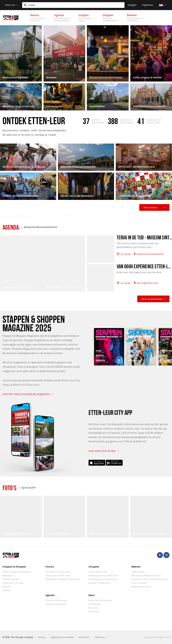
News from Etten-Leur (100, 600)
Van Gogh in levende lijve (17, 533)
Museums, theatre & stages (146, 575)
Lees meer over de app (104, 451)
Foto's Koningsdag (57, 533)
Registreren (148, 5)
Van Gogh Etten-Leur (148, 283)
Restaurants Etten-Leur (58, 572)
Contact (7, 590)
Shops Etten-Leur (98, 572)
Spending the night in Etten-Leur (63, 579)
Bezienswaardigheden (15, 77)
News (92, 595)
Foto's (9, 488)
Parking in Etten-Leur (100, 583)
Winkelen (51, 77)
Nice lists (93, 608)
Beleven (136, 567)
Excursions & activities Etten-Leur (150, 579)
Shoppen (94, 567)
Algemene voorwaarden (62, 637)
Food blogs (95, 604)
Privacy (42, 637)
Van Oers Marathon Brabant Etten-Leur (151, 533)
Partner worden (11, 579)
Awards (7, 587)
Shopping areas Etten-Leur (103, 579)
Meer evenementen (152, 299)
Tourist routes (139, 583)
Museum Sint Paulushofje (150, 254)
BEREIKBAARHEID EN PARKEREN (78, 167)
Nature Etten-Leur (141, 587)
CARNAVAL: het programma (134, 196)
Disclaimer (84, 637)
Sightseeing (138, 572)
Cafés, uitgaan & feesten (147, 77)
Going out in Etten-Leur (58, 575)
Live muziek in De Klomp (17, 287)
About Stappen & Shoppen (17, 572)
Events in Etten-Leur (56, 600)
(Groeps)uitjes (54, 106)
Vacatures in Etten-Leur (154, 121)
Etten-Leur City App (13, 583)
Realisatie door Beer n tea (157, 637)
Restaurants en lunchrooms (106, 77)
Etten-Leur (12, 5)
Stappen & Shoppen (14, 567)
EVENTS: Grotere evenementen (20, 196)
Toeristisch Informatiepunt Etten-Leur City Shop (151, 106)
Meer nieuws (150, 207)
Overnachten (97, 106)
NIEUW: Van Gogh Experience (77, 196)
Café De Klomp (75, 287)
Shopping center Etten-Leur (103, 575)
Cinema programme (56, 604)
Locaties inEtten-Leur (127, 121)
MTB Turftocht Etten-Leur (104, 533)
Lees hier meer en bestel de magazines (28, 394)
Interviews (94, 611)
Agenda (11, 227)
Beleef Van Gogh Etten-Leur (19, 106)
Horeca (50, 567)
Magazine (8, 575)
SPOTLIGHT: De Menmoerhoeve (137, 167)
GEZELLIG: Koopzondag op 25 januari (24, 167)
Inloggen (132, 5)
